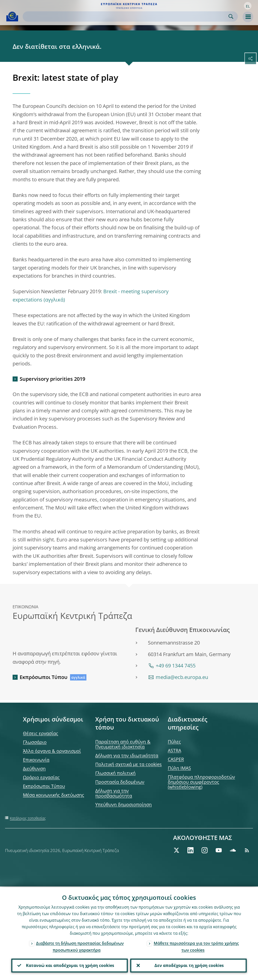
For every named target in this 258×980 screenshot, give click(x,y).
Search (231, 16)
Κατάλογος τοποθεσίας (28, 818)
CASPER (176, 759)
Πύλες (174, 742)
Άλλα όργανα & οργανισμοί (52, 751)
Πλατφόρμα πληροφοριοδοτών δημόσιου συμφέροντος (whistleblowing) (201, 782)
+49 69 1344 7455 (176, 666)
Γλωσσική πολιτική (115, 773)
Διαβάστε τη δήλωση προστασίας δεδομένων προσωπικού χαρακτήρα (80, 946)
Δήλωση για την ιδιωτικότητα (127, 755)
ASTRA (174, 750)
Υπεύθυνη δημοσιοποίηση (123, 804)
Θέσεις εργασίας (41, 733)
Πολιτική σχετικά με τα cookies (128, 764)
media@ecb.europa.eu (182, 677)
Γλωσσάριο (35, 742)
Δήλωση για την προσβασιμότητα (114, 793)
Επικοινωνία (36, 760)
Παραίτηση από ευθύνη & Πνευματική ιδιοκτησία (123, 744)
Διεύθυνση (34, 769)
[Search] (126, 16)
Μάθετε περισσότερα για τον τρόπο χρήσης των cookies (196, 946)
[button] (248, 6)
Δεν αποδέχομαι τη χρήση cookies (189, 965)
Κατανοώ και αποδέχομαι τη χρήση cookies (70, 965)
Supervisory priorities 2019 (52, 379)
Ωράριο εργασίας (41, 777)
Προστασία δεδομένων (120, 782)
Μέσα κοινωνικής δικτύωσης (54, 795)
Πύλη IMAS (179, 768)
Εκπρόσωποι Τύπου (44, 677)
